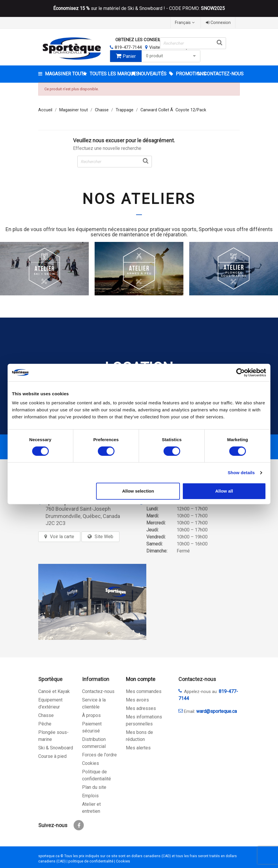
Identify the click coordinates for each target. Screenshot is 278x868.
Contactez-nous (98, 691)
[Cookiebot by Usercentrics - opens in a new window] (240, 373)
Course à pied (52, 756)
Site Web (104, 537)
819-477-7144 (128, 47)
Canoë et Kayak (54, 691)
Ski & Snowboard (56, 748)
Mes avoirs (137, 700)
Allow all (224, 491)
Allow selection (138, 491)
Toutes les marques (109, 74)
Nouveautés (151, 74)
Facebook (79, 825)
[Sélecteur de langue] (185, 23)
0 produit (172, 56)
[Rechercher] (193, 43)
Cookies (91, 763)
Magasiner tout (63, 74)
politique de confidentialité (91, 861)
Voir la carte (62, 537)
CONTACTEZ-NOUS (221, 74)
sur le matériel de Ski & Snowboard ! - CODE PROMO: (139, 8)
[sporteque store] (92, 602)
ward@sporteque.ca (217, 711)
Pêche (45, 724)
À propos (91, 715)
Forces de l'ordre (99, 755)
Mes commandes (144, 691)
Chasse (46, 715)
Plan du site (94, 787)
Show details (241, 473)
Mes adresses (141, 708)
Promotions (186, 74)
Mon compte (141, 679)
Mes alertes (138, 748)
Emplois (90, 796)
